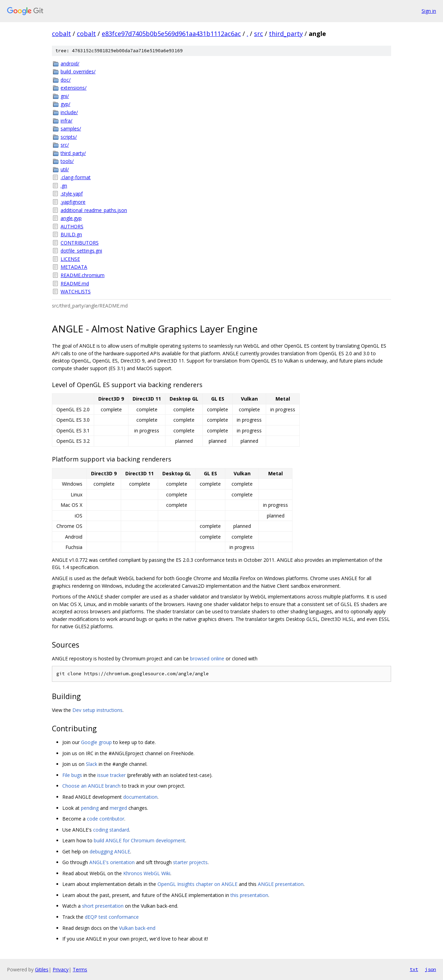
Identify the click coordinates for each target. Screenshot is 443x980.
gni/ (65, 96)
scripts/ (69, 137)
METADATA (74, 267)
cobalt (61, 34)
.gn (64, 186)
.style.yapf (72, 194)
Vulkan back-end (137, 928)
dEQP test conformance (112, 917)
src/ (65, 145)
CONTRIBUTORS (80, 243)
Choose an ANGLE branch (91, 786)
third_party (286, 34)
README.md (75, 283)
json (431, 969)
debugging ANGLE (110, 851)
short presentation (103, 906)
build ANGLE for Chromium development (139, 840)
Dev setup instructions (97, 710)
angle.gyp (71, 218)
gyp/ (65, 104)
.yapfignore (73, 202)
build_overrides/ (78, 71)
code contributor (106, 819)
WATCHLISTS (76, 291)
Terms (80, 969)
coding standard (111, 830)
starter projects (190, 862)
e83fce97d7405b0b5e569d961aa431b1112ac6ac (171, 34)
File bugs (72, 775)
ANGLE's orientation (112, 862)
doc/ (66, 80)
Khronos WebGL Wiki (147, 873)
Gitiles (42, 969)
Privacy (61, 969)
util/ (65, 169)
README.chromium (83, 275)
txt (414, 969)
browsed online (207, 658)
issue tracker (111, 775)
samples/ (71, 129)
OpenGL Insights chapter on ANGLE (197, 884)
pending (90, 808)
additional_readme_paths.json (94, 210)
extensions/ (74, 88)
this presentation (249, 895)
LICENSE (70, 259)
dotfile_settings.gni (81, 251)
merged (118, 808)
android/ (70, 63)
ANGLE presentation (281, 884)
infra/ (66, 121)
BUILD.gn (71, 234)
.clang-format (76, 177)
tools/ (67, 161)
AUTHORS (72, 226)
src (259, 34)
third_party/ (73, 153)
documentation (140, 797)
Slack (92, 764)
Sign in (429, 11)
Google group (96, 742)
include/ (69, 112)
